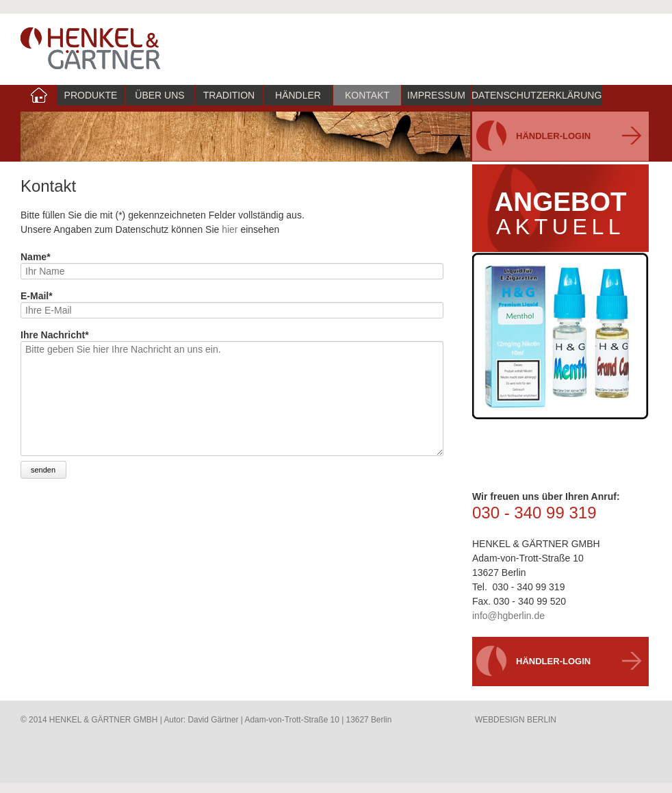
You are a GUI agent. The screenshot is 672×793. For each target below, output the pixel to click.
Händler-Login (553, 136)
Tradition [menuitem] (229, 95)
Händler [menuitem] (298, 95)
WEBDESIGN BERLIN (516, 720)
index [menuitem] (39, 95)
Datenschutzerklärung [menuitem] (537, 95)
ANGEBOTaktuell (560, 213)
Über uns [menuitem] (159, 95)
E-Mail (37, 296)
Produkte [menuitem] (91, 95)
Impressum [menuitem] (436, 95)
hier (230, 229)
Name (36, 257)
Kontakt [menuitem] (367, 95)
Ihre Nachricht (55, 335)
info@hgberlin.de (508, 616)
